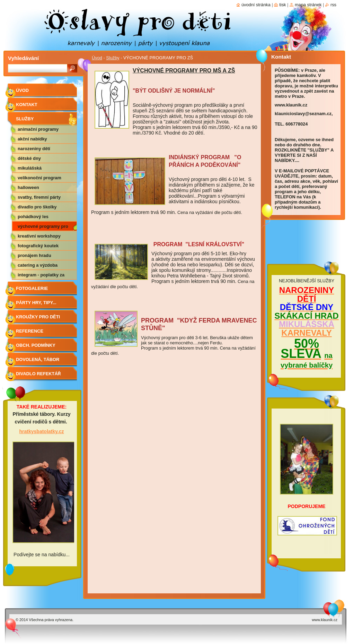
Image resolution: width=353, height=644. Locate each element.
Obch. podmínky (36, 345)
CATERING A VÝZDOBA (38, 265)
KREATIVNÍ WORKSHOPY (39, 236)
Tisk (283, 5)
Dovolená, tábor (38, 359)
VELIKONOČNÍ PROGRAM (39, 178)
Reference (30, 331)
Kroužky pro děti (38, 317)
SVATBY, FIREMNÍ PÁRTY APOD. (39, 198)
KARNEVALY (306, 333)
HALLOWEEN (28, 187)
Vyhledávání (23, 58)
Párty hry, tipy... (36, 303)
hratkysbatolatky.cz (42, 431)
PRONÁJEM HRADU (34, 255)
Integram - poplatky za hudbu (41, 276)
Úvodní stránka (256, 5)
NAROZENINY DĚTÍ (34, 149)
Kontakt (27, 105)
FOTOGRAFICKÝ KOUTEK (38, 246)
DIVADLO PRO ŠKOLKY (37, 207)
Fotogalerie (32, 288)
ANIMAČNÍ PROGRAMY (38, 129)
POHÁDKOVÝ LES (33, 217)
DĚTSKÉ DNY (29, 158)
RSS (333, 5)
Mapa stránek (308, 5)
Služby (113, 58)
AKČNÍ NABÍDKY (32, 139)
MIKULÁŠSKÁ (30, 168)
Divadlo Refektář (38, 374)
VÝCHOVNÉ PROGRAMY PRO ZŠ (43, 227)
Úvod (97, 58)
